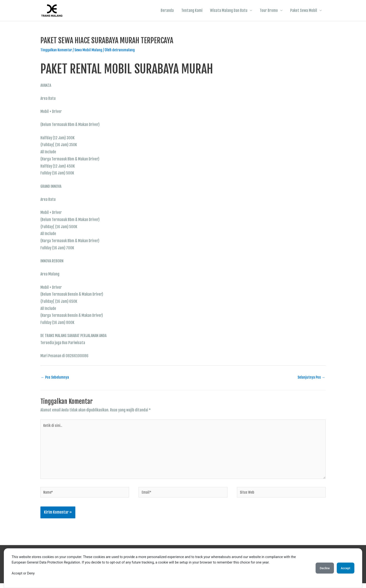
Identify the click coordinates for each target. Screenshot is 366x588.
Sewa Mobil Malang (91, 50)
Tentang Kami (192, 11)
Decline (318, 568)
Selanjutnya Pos (311, 378)
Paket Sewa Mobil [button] (304, 11)
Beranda (167, 11)
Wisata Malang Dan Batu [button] (229, 11)
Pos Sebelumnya (56, 378)
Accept (343, 568)
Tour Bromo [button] (269, 11)
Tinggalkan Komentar (57, 50)
